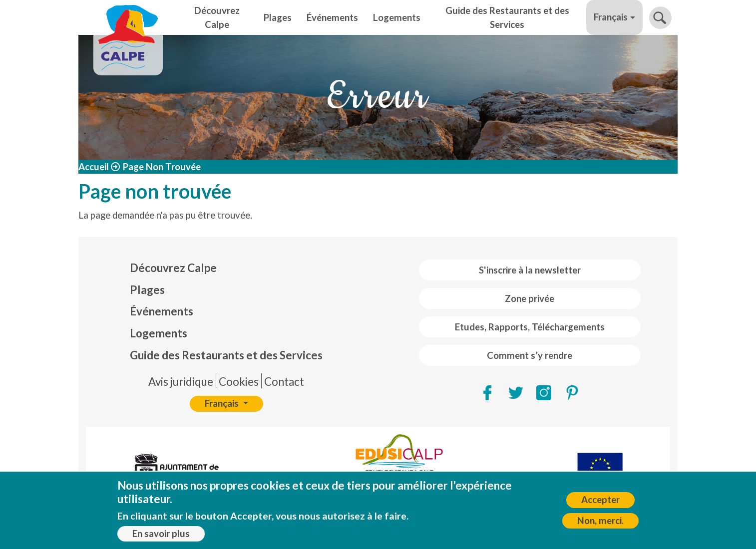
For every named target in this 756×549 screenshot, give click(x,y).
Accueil (94, 167)
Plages (278, 17)
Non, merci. (600, 521)
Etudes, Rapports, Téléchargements (530, 327)
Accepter (600, 500)
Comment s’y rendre (530, 355)
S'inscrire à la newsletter (530, 270)
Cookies (239, 382)
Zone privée (530, 298)
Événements (332, 17)
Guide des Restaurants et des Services (507, 17)
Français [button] (611, 17)
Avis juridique (181, 382)
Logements (397, 17)
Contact (284, 382)
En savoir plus (161, 534)
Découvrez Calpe (217, 17)
